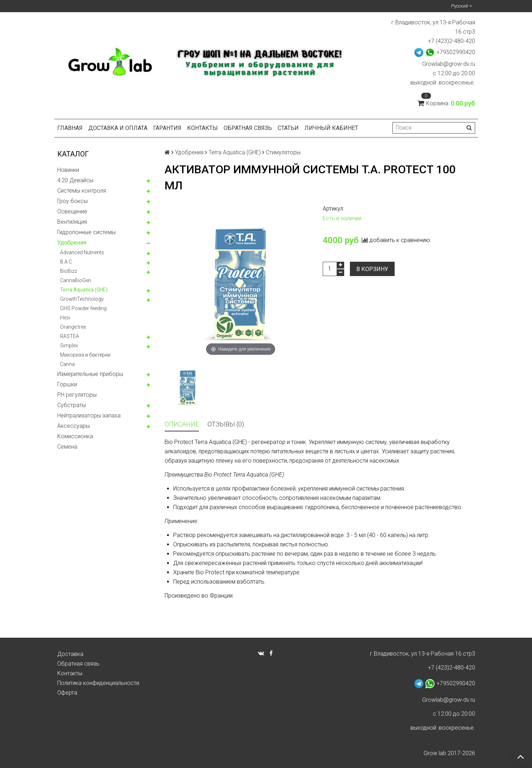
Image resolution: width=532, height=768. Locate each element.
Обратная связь (248, 128)
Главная (70, 128)
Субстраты (72, 405)
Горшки (67, 384)
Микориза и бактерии (85, 355)
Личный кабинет (331, 128)
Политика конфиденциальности (98, 683)
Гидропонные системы (86, 232)
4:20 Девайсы (75, 180)
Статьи (288, 128)
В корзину (372, 269)
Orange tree (73, 327)
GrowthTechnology (82, 299)
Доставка (70, 654)
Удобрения (72, 243)
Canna (67, 364)
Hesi (65, 318)
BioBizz (69, 271)
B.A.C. (67, 262)
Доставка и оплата (118, 128)
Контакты (202, 128)
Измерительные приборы (90, 374)
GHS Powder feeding (83, 308)
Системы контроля (82, 191)
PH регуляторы (77, 395)
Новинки (68, 170)
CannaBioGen (76, 280)
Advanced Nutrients (82, 252)
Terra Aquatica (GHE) (84, 290)
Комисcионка (75, 436)
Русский (462, 6)
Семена (67, 447)
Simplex (69, 346)
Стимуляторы (283, 152)
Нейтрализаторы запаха (89, 416)
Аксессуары (74, 426)
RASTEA (70, 336)
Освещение (72, 211)
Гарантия (167, 128)
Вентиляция (72, 222)
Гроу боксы (72, 201)
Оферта (67, 693)
